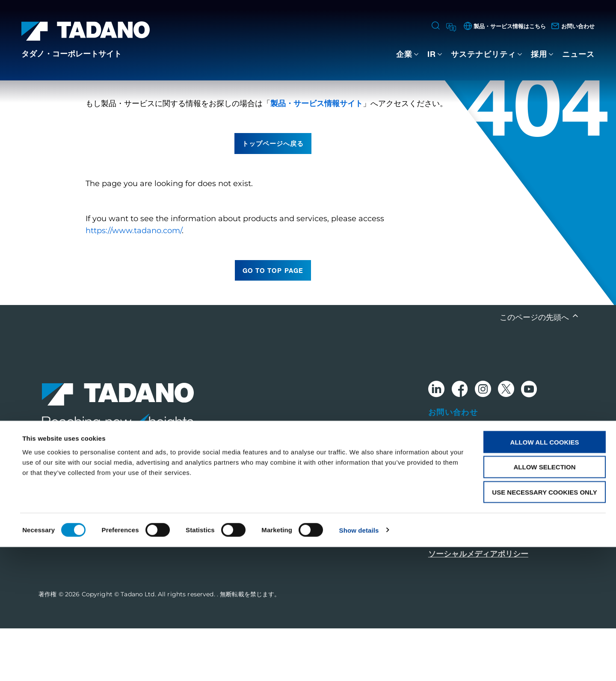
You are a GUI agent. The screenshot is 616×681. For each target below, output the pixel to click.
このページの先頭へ (535, 370)
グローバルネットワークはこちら (486, 489)
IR (432, 54)
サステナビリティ (483, 54)
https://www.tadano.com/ (134, 283)
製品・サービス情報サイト (317, 156)
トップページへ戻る (273, 196)
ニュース (578, 54)
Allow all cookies (545, 576)
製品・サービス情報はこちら (478, 512)
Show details (359, 664)
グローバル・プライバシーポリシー (490, 553)
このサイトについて (463, 535)
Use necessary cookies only (544, 626)
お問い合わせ (453, 465)
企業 (404, 54)
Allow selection (545, 601)
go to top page (273, 323)
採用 (539, 54)
